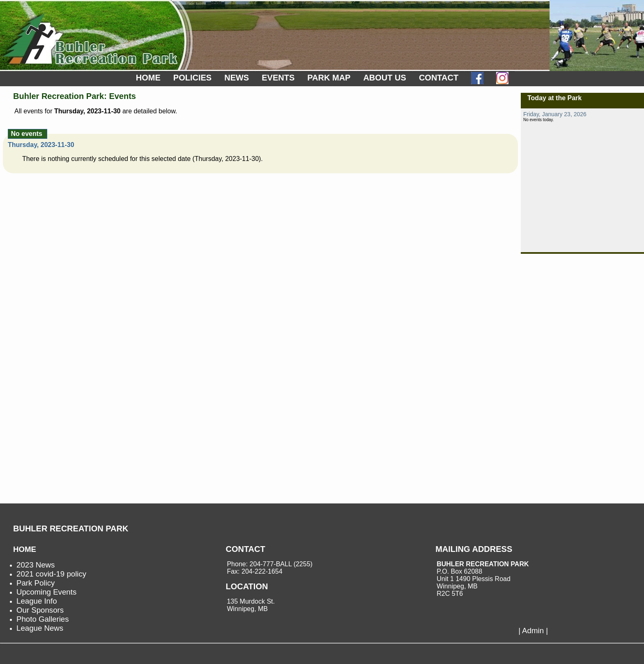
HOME (148, 78)
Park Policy (36, 583)
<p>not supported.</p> (582, 180)
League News (40, 628)
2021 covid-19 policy (51, 574)
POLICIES (192, 78)
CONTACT (439, 78)
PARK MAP (329, 78)
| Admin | (533, 631)
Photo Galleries (43, 619)
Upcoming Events (46, 592)
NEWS (237, 78)
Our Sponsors (40, 610)
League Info (37, 601)
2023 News (36, 565)
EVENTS (278, 78)
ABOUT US (384, 78)
